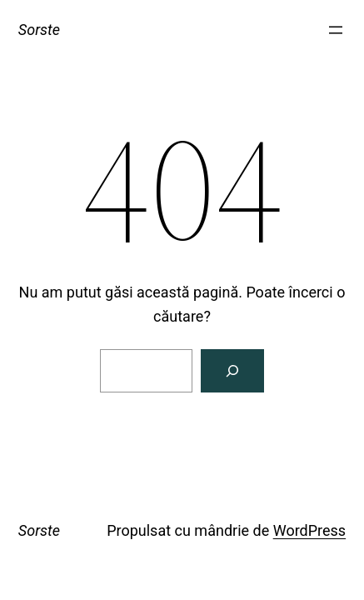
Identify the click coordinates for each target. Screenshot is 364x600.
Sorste (39, 30)
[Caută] (232, 371)
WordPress (309, 530)
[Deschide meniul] (336, 30)
